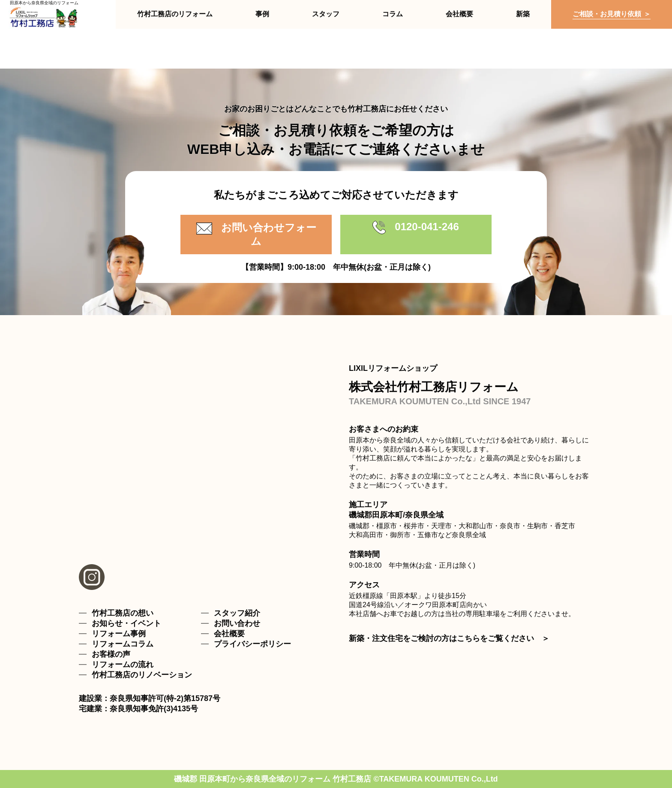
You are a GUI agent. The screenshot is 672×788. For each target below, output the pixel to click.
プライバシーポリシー (252, 644)
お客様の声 (111, 654)
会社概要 (229, 634)
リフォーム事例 (119, 634)
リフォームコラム (123, 644)
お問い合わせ (237, 623)
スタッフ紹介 (237, 613)
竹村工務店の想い (123, 613)
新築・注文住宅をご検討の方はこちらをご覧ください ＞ (449, 638)
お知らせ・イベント (126, 623)
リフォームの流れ (123, 665)
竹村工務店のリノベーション (142, 675)
